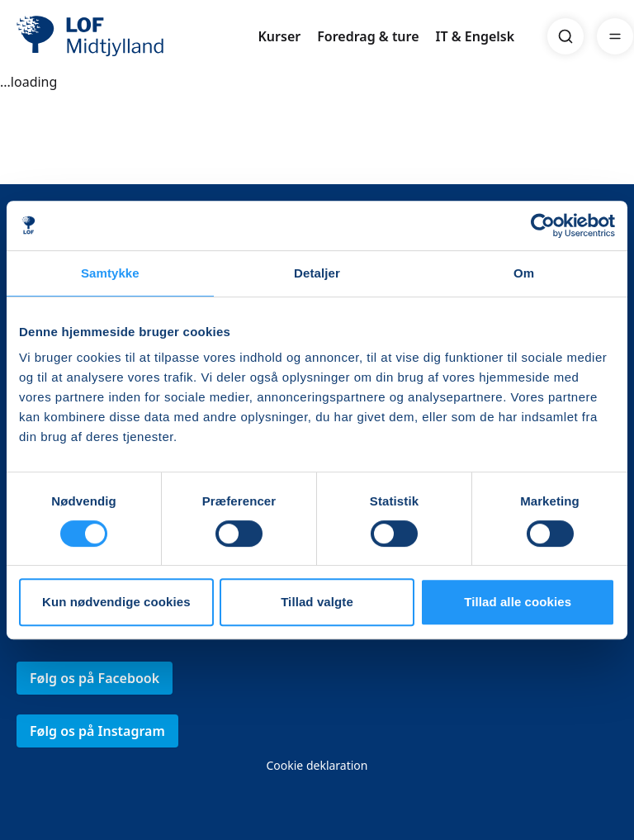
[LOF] (137, 36)
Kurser (279, 36)
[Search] (565, 36)
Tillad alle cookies (518, 602)
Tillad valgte (317, 602)
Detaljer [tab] (317, 273)
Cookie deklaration (317, 765)
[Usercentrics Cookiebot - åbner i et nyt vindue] (543, 225)
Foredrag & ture (368, 36)
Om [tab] (524, 273)
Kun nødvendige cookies (116, 602)
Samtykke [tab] (110, 273)
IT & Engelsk (475, 36)
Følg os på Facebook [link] (95, 678)
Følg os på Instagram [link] (97, 731)
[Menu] (615, 36)
